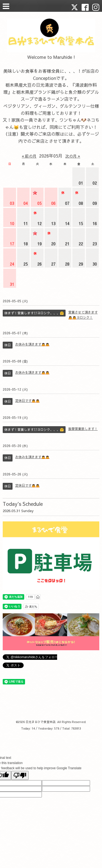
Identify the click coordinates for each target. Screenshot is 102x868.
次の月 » (73, 156)
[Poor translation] (20, 775)
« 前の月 (29, 156)
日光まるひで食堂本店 (41, 722)
